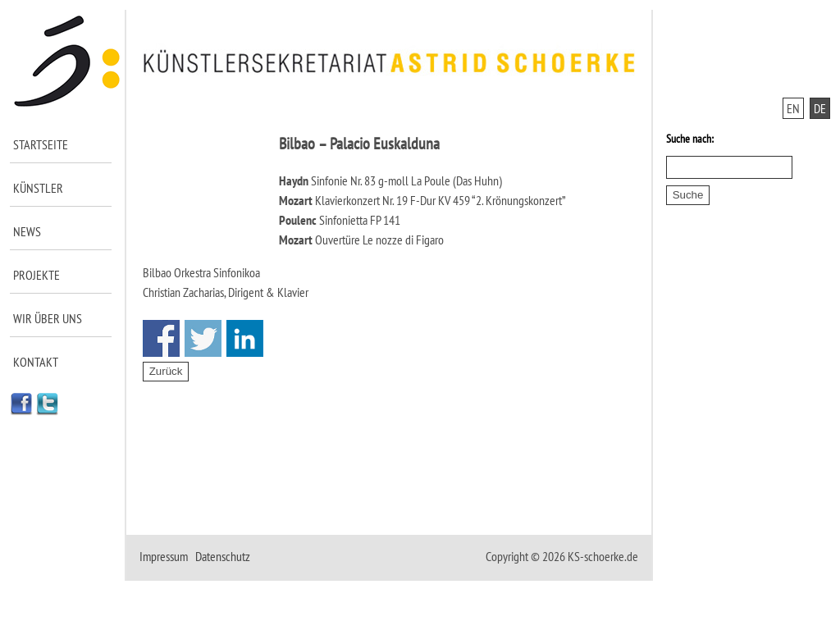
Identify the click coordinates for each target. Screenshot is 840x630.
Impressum (164, 556)
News (27, 231)
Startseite (41, 144)
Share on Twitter (203, 338)
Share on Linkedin (245, 338)
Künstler (38, 188)
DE (820, 108)
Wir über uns (48, 318)
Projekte (37, 275)
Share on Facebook (161, 338)
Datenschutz (223, 556)
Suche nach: (690, 139)
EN (793, 108)
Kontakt (36, 362)
